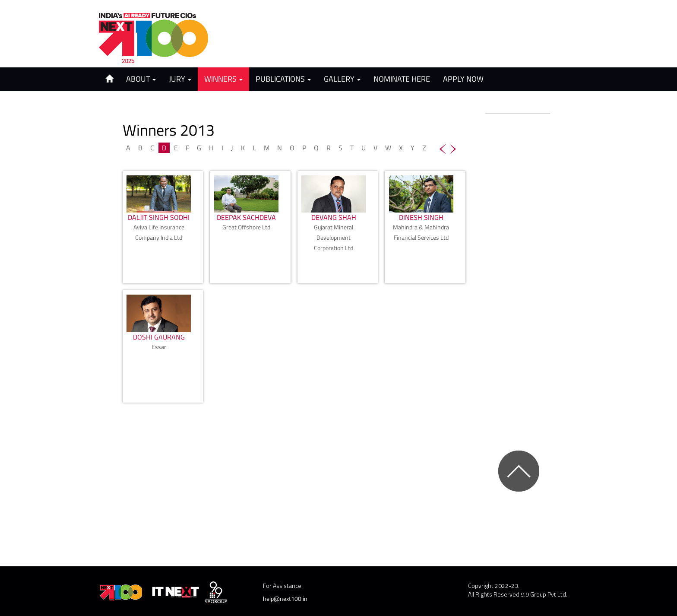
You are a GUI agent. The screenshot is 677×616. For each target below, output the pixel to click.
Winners (223, 79)
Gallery (342, 79)
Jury (180, 79)
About (141, 79)
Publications (283, 79)
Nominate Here (402, 79)
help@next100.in (285, 599)
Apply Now (463, 79)
